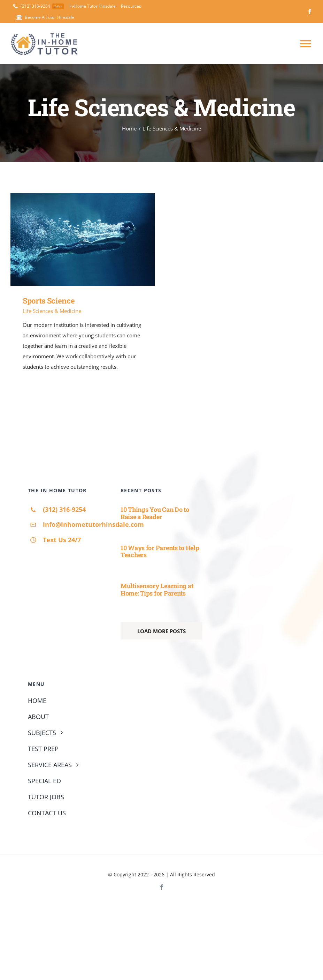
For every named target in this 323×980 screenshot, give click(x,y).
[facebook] (310, 12)
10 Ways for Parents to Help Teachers (160, 551)
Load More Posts (161, 631)
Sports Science (49, 301)
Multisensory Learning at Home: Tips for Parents (157, 589)
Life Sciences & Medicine (52, 311)
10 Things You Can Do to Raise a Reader (155, 513)
